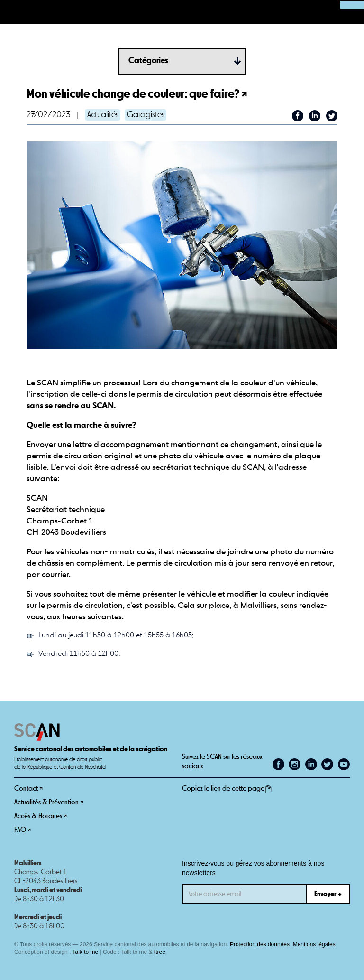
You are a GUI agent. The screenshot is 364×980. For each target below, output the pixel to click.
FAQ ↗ (23, 830)
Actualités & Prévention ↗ (49, 802)
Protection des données (260, 944)
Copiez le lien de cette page (227, 789)
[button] (12, 12)
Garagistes (146, 115)
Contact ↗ (28, 789)
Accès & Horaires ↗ (41, 816)
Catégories (148, 61)
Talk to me (86, 952)
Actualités (103, 115)
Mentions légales (314, 944)
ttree (160, 952)
